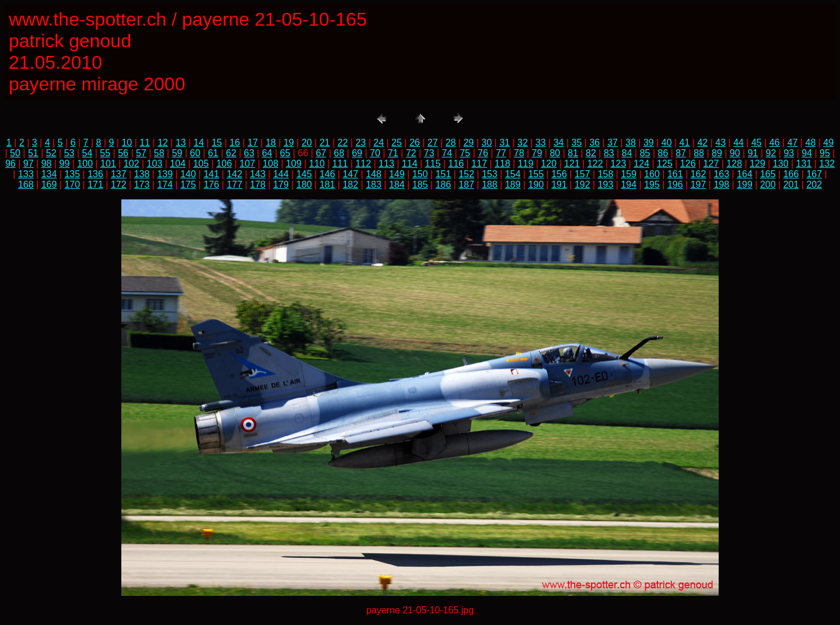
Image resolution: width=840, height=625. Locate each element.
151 (443, 174)
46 (775, 143)
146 (328, 174)
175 (188, 185)
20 (307, 143)
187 (466, 185)
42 (702, 143)
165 (768, 174)
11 (145, 143)
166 (791, 174)
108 (270, 164)
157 (582, 174)
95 (825, 153)
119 (526, 164)
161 (675, 174)
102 (132, 164)
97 (29, 164)
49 (828, 143)
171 (95, 185)
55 (105, 153)
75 (465, 153)
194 (629, 185)
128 (734, 164)
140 (188, 174)
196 (675, 185)
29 (468, 143)
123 (619, 164)
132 (827, 164)
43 (720, 143)
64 (267, 153)
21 (325, 143)
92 (771, 153)
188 (490, 185)
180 (304, 185)
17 (253, 143)
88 (699, 153)
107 (248, 164)
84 (627, 153)
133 (26, 174)
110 (317, 164)
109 (294, 164)
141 (211, 174)
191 (559, 185)
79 (537, 153)
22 (343, 143)
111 (340, 164)
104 (178, 164)
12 (163, 143)
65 (285, 153)
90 (735, 153)
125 (665, 164)
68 (339, 153)
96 (10, 164)
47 (793, 143)
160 (652, 174)
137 (119, 174)
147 (350, 174)
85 (645, 153)
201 (791, 185)
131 (804, 164)
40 (667, 143)
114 (410, 164)
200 (768, 185)
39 (649, 143)
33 (541, 143)
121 (572, 164)
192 (582, 185)
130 (781, 164)
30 (487, 143)
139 (165, 174)
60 (195, 153)
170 (72, 185)
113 (386, 164)
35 (577, 143)
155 (536, 174)
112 (363, 164)
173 (142, 185)
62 (231, 153)
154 (513, 174)
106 (224, 164)
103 (155, 164)
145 (304, 174)
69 (357, 153)
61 (213, 153)
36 (594, 143)
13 (181, 143)
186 (443, 185)
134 (49, 174)
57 (141, 153)
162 (699, 174)
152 (466, 174)
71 (393, 153)
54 (87, 153)
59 (177, 153)
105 (201, 164)
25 (397, 143)
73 (429, 153)
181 (328, 185)
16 (235, 143)
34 (559, 143)
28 (451, 143)
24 (379, 143)
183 (374, 185)
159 (629, 174)
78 (519, 153)
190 (536, 185)
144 (281, 174)
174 (165, 185)
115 (433, 164)
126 (688, 164)
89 (717, 153)
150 (420, 174)
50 (15, 153)
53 (69, 153)
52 (51, 153)
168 (26, 185)
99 (64, 164)
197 (699, 185)
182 (350, 185)
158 (606, 174)
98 (47, 164)
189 (513, 185)
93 (789, 153)
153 (490, 174)
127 (711, 164)
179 (281, 185)
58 (159, 153)
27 (433, 143)
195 (652, 185)
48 (811, 143)
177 (235, 185)
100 (85, 164)
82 (591, 153)
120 (549, 164)
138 (142, 174)
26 (415, 143)
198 (721, 185)
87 (681, 153)
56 (123, 153)
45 (757, 143)
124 (641, 164)
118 (503, 164)
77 (501, 153)
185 (420, 185)
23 (360, 143)
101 (108, 164)
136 (95, 174)
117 (479, 164)
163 (721, 174)
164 (745, 174)
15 (217, 143)
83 (609, 153)
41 (685, 143)
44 (738, 143)
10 (127, 143)
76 (483, 153)
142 (235, 174)
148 (374, 174)
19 (289, 143)
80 (555, 153)
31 (505, 143)
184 (397, 185)
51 (33, 153)
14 (199, 143)
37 (612, 143)
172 (119, 185)
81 (573, 153)
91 (753, 153)
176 (211, 185)
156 (559, 174)
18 (271, 143)
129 (757, 164)
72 (411, 153)
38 (631, 143)
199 (745, 185)
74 (447, 153)
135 (72, 174)
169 (49, 185)
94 (807, 153)
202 (814, 185)
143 (258, 174)
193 (606, 185)
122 (595, 164)
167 (814, 174)
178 (258, 185)
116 (456, 164)
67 (321, 153)
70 (375, 153)
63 (249, 153)
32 (523, 143)
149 (397, 174)
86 (663, 153)
